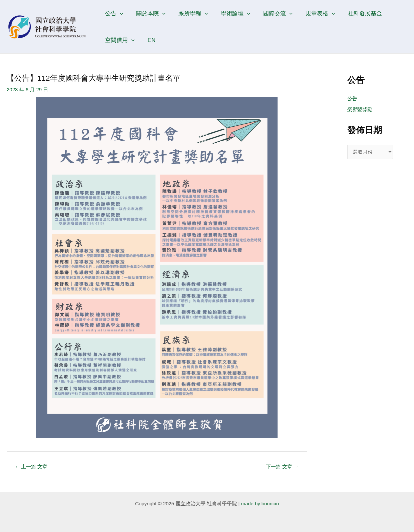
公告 (113, 13)
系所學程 (190, 13)
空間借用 (119, 40)
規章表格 (313, 13)
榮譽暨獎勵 (360, 110)
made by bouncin (260, 503)
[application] (119, 13)
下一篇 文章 (282, 466)
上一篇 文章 (31, 466)
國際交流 (272, 13)
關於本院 (149, 13)
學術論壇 (231, 13)
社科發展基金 (356, 13)
